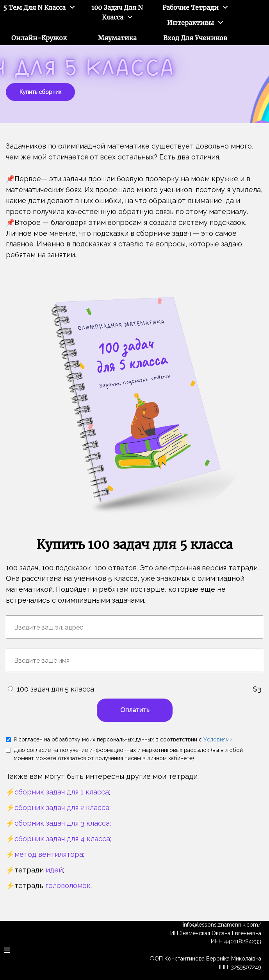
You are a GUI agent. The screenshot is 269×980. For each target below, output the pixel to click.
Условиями (218, 739)
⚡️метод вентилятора (45, 854)
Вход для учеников (195, 38)
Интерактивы (191, 23)
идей (54, 870)
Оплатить (135, 710)
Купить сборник (40, 92)
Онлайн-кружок (39, 38)
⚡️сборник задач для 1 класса (57, 792)
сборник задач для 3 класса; (63, 823)
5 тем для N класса (34, 7)
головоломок (68, 885)
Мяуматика (117, 38)
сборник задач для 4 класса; (63, 839)
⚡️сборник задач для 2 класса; (58, 808)
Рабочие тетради (191, 7)
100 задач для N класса (117, 12)
